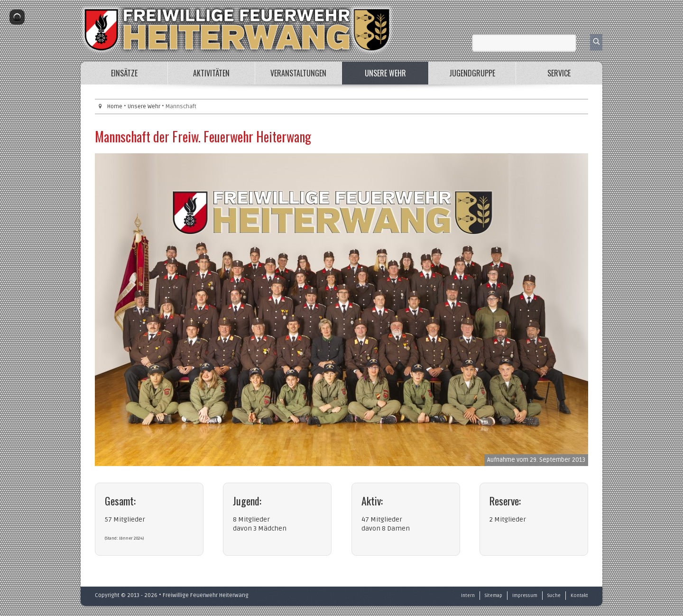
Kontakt (579, 596)
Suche (554, 596)
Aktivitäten (211, 73)
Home (115, 107)
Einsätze (124, 73)
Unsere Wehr (385, 73)
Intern (468, 596)
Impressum (525, 596)
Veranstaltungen (298, 73)
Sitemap (494, 596)
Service (559, 73)
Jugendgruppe (472, 73)
